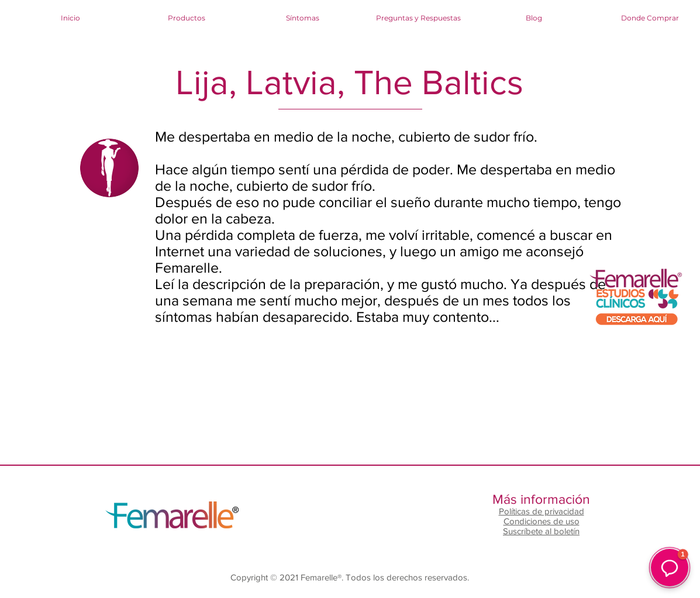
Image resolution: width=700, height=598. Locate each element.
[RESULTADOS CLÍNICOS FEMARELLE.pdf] (635, 299)
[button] (670, 568)
